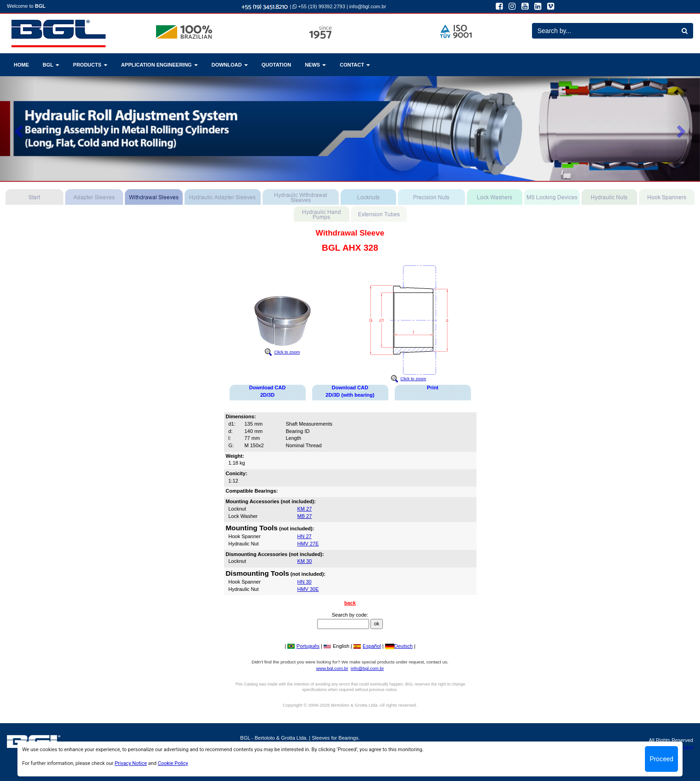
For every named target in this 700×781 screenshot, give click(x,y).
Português (303, 646)
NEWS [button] (315, 65)
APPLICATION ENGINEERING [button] (160, 65)
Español (367, 646)
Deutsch (399, 646)
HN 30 (305, 582)
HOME (21, 65)
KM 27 (305, 509)
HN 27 (305, 536)
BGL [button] (51, 65)
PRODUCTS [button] (90, 65)
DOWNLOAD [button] (230, 65)
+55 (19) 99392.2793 (319, 6)
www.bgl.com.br (332, 668)
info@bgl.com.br (368, 6)
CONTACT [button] (355, 65)
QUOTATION (276, 65)
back (350, 603)
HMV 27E (308, 544)
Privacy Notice (131, 763)
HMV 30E (308, 589)
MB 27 (305, 516)
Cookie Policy (173, 763)
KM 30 (305, 561)
